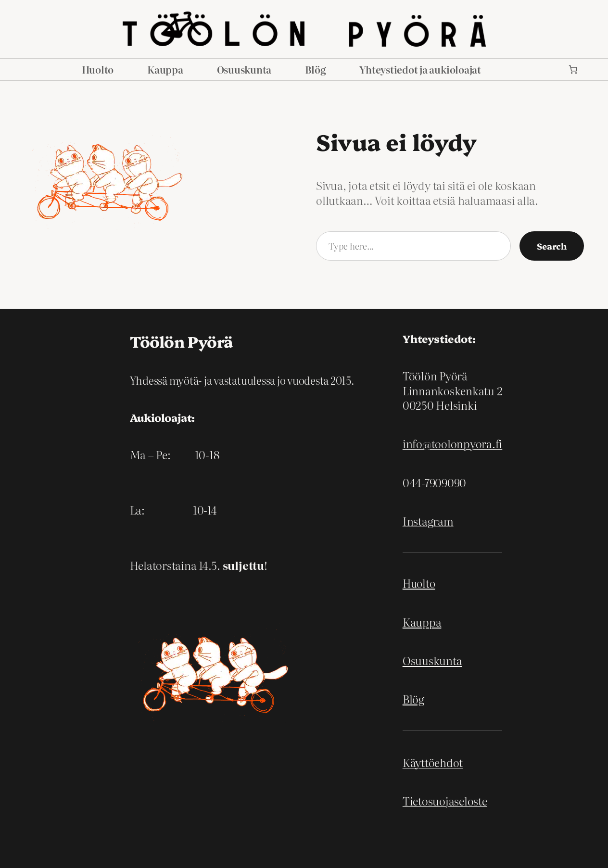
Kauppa (422, 622)
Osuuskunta (432, 660)
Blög (413, 698)
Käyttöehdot (433, 762)
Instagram (428, 521)
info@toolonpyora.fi (452, 443)
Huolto (419, 583)
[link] (573, 69)
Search (552, 246)
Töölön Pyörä (181, 341)
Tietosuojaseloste (445, 800)
